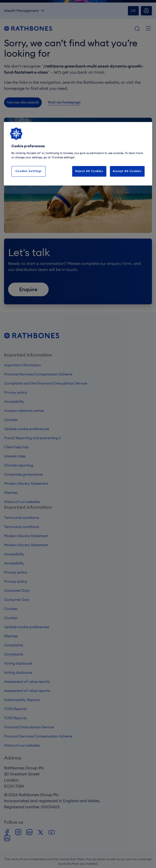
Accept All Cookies (127, 171)
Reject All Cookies (89, 171)
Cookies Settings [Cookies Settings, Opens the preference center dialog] (29, 171)
